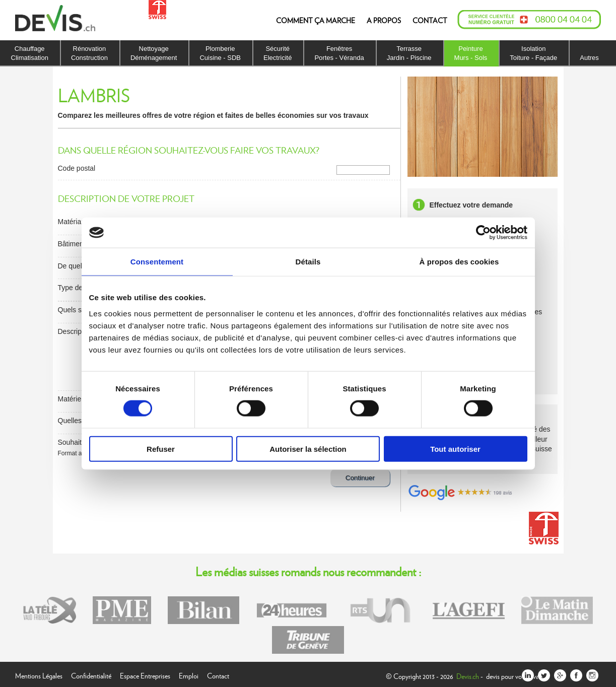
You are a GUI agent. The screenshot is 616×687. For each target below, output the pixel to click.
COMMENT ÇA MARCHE (316, 20)
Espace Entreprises (145, 675)
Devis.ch (468, 676)
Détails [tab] (308, 262)
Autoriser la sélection (308, 449)
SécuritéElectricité (278, 53)
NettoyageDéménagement (154, 53)
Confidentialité (91, 675)
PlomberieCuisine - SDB (220, 53)
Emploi (189, 675)
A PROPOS (384, 20)
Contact (218, 675)
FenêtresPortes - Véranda (339, 53)
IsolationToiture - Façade (533, 53)
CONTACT (430, 20)
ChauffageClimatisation (30, 53)
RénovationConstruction (89, 53)
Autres (589, 58)
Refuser (161, 449)
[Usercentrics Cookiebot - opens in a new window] (483, 233)
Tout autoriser (455, 449)
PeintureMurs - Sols (471, 53)
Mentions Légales (39, 675)
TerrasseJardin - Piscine (409, 53)
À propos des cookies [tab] (459, 262)
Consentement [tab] (157, 262)
